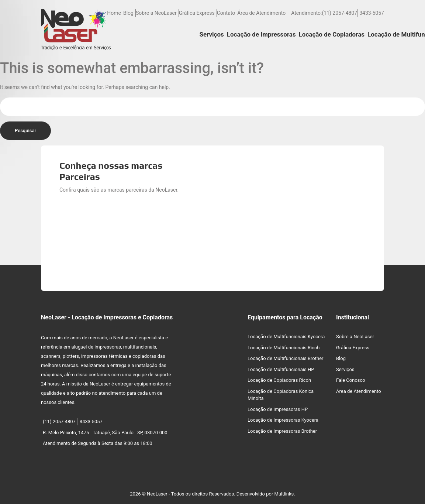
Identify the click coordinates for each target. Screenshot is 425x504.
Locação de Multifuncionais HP (281, 369)
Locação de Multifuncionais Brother (285, 358)
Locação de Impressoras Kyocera (283, 420)
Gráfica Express (197, 13)
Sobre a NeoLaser (156, 13)
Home (114, 13)
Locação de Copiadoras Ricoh (279, 380)
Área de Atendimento (261, 13)
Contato (226, 13)
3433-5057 (372, 13)
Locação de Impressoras (261, 34)
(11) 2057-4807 (339, 13)
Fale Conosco (351, 380)
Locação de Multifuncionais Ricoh (284, 348)
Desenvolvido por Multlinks (265, 494)
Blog (128, 13)
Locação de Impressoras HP (278, 409)
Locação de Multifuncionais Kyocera (286, 337)
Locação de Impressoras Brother (282, 431)
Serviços (211, 34)
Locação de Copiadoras (332, 34)
